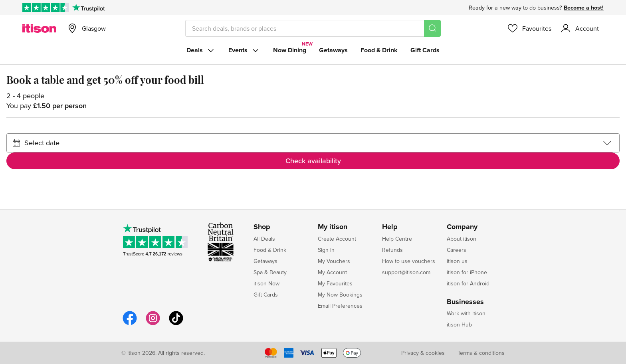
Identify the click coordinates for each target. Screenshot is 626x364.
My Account (332, 272)
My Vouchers (334, 261)
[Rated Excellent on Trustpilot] (46, 8)
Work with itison (466, 313)
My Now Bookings (340, 295)
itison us (457, 261)
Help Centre (397, 239)
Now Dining (290, 50)
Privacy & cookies (423, 353)
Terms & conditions (481, 353)
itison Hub (459, 324)
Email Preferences (340, 306)
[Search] (432, 28)
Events (244, 50)
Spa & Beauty (270, 272)
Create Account (337, 239)
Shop (262, 227)
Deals (201, 50)
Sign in (326, 250)
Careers (457, 250)
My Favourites (335, 283)
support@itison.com (406, 272)
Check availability (313, 161)
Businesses (465, 302)
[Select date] (313, 143)
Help (390, 227)
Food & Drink (379, 50)
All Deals (264, 239)
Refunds (392, 250)
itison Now (266, 283)
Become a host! (584, 8)
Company (462, 227)
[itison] (39, 28)
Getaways (333, 50)
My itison (333, 227)
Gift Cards (425, 50)
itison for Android (468, 283)
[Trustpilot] (88, 8)
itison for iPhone (467, 272)
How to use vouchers (409, 261)
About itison (462, 239)
